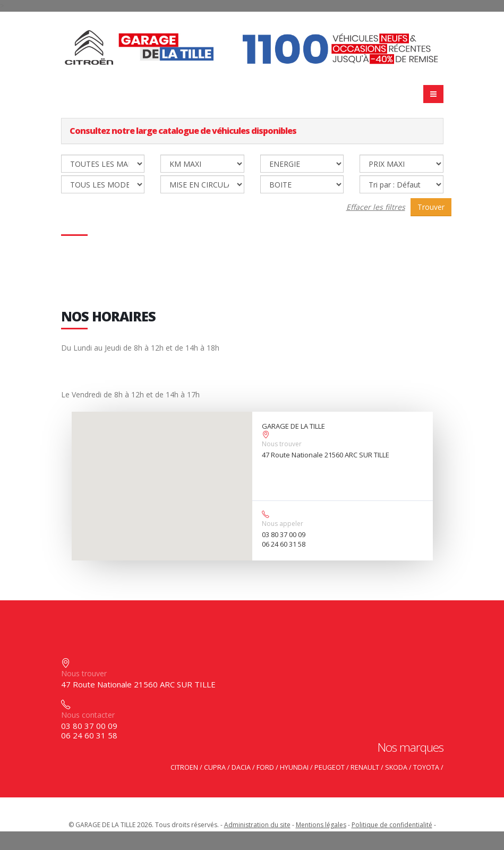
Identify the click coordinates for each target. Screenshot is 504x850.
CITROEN (184, 767)
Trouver (431, 207)
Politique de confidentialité (392, 825)
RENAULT (365, 767)
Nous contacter (88, 715)
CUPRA (215, 767)
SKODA (396, 767)
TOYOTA (426, 767)
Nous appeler (283, 524)
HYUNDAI (294, 767)
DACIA (241, 767)
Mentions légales (321, 825)
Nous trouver (282, 444)
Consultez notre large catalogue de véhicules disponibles (183, 131)
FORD (265, 767)
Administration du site (257, 825)
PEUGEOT (330, 767)
